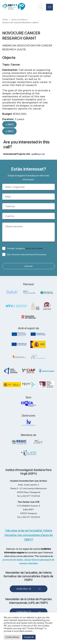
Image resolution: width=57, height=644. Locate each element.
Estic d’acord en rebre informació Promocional (24, 255)
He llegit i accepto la (22, 248)
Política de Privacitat (34, 248)
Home (5, 20)
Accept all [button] (29, 637)
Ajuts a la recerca (19, 20)
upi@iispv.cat (38, 154)
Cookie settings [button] (12, 637)
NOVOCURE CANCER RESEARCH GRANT (21, 23)
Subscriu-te (24, 589)
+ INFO (9, 124)
